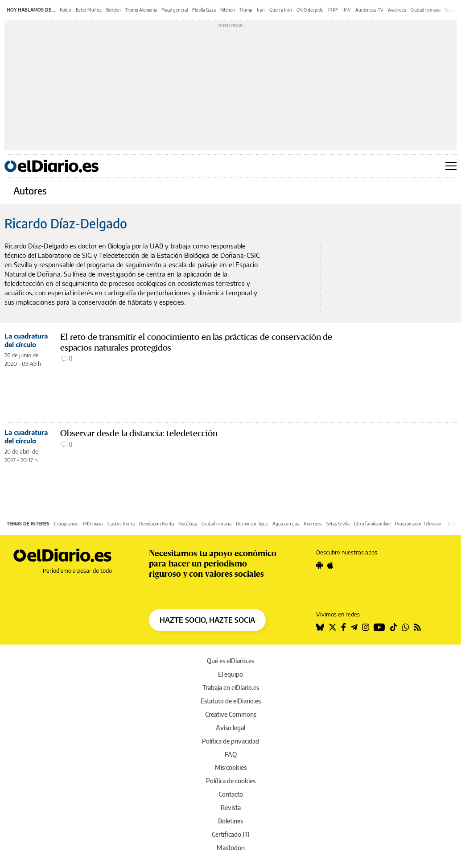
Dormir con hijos (252, 524)
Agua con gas (286, 524)
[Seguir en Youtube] (379, 627)
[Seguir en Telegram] (354, 627)
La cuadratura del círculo (26, 340)
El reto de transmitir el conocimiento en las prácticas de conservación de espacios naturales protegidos (196, 342)
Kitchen (228, 10)
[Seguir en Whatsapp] (406, 627)
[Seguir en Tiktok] (394, 627)
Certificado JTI (231, 834)
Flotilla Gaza (204, 10)
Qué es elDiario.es (230, 661)
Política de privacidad (230, 741)
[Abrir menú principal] (451, 166)
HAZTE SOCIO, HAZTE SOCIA (207, 620)
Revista (231, 808)
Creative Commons (231, 714)
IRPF (333, 10)
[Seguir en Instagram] (366, 627)
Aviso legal (230, 728)
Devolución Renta (156, 524)
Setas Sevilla (338, 524)
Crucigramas (66, 524)
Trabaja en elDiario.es (231, 688)
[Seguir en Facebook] (344, 627)
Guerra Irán (281, 10)
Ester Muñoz (89, 10)
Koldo (66, 10)
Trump (246, 10)
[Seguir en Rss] (417, 627)
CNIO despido (310, 10)
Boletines (230, 821)
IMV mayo (93, 524)
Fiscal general (175, 10)
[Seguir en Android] (319, 565)
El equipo (230, 674)
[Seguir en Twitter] (333, 627)
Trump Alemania (141, 10)
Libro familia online (372, 524)
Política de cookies (231, 781)
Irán (261, 10)
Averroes (397, 10)
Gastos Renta (121, 524)
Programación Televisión (419, 524)
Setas (450, 10)
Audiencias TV (369, 10)
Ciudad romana (426, 10)
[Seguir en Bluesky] (320, 627)
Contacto (231, 794)
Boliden (113, 10)
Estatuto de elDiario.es (231, 701)
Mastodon (231, 848)
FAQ (231, 754)
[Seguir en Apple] (330, 565)
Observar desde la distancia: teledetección (139, 433)
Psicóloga (188, 524)
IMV (347, 10)
